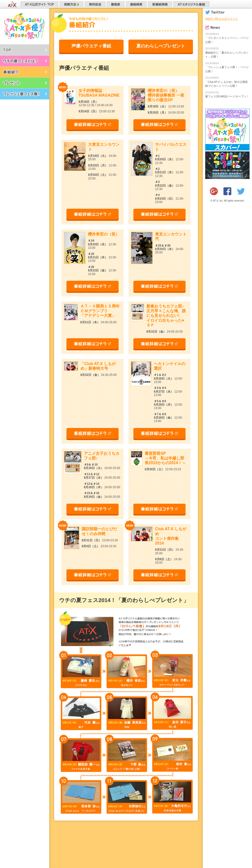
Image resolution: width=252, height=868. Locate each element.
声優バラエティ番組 (91, 46)
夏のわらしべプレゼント (161, 46)
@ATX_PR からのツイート (222, 19)
